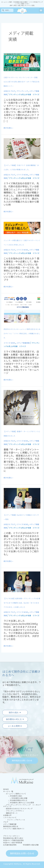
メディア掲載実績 (23, 343)
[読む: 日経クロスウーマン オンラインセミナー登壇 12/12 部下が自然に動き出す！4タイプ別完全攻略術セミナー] (22, 62)
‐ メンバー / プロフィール (14, 820)
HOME (6, 789)
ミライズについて (10, 818)
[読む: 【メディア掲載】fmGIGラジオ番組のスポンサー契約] (22, 498)
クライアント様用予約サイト (14, 829)
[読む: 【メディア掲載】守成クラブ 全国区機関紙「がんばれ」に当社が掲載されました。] (22, 148)
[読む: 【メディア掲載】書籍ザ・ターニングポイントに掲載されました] (22, 407)
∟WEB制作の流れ (13, 796)
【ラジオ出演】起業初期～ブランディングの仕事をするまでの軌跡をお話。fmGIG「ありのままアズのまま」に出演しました (22, 603)
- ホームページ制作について (15, 794)
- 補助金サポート (10, 813)
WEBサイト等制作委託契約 (13, 840)
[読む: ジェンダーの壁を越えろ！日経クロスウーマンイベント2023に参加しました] (22, 228)
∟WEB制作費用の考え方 (15, 800)
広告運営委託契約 (10, 845)
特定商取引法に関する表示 (13, 838)
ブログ (6, 822)
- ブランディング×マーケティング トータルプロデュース (22, 806)
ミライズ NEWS (22, 175)
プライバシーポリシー (11, 836)
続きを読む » (8, 128)
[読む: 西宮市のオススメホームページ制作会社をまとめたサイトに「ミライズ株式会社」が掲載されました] (22, 310)
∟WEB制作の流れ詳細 (15, 798)
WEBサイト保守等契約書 (13, 843)
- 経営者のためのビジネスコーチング (18, 809)
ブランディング (22, 91)
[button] (41, 10)
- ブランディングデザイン (14, 811)
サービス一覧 (8, 791)
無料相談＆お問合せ (11, 826)
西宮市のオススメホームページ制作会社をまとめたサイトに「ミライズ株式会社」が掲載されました (22, 333)
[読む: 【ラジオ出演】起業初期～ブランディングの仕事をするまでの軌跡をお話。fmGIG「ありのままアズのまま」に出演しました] (22, 582)
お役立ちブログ (9, 91)
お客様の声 (7, 815)
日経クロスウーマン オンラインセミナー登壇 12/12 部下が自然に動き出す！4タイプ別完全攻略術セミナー (21, 82)
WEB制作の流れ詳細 (31, 845)
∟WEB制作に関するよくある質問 (19, 803)
